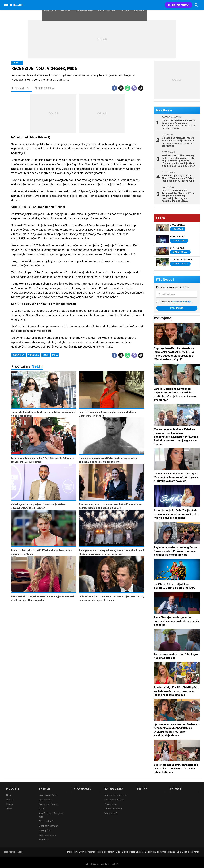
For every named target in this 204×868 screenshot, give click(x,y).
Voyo (9, 808)
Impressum (72, 849)
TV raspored (84, 5)
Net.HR (124, 5)
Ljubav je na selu (48, 832)
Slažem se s (176, 302)
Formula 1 (44, 836)
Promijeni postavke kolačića (161, 849)
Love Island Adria (48, 795)
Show (161, 218)
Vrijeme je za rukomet (116, 795)
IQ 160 (42, 808)
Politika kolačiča (138, 849)
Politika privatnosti (105, 849)
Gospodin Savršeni (49, 824)
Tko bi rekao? (46, 820)
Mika (55, 355)
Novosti (50, 5)
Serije (9, 795)
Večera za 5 (111, 812)
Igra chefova (46, 799)
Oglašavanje (122, 849)
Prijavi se (177, 308)
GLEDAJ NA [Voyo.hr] (178, 5)
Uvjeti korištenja (87, 849)
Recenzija (18, 355)
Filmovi (10, 799)
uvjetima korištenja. (182, 302)
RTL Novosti (166, 280)
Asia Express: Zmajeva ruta (51, 814)
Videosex (33, 355)
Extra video (106, 5)
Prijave (139, 5)
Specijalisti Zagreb (49, 803)
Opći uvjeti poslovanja (188, 849)
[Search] (196, 5)
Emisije (65, 5)
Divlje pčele (45, 828)
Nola (45, 355)
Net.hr (37, 366)
